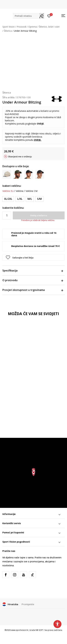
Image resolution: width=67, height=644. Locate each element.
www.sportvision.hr (20, 630)
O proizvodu (33, 280)
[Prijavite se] (49, 16)
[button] (29, 16)
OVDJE (40, 124)
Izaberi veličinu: (12, 186)
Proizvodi (21, 27)
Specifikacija (33, 270)
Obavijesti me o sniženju (20, 157)
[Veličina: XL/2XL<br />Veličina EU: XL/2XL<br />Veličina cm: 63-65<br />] (8, 199)
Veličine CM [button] (32, 191)
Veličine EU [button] (8, 191)
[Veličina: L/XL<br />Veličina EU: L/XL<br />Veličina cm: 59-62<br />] (20, 199)
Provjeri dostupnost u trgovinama (33, 290)
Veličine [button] (20, 191)
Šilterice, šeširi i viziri (49, 27)
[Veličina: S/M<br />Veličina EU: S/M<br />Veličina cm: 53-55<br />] (39, 199)
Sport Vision (9, 27)
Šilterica (8, 31)
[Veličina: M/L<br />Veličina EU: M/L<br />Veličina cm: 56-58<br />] (30, 199)
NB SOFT (40, 630)
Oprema (33, 27)
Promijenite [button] (28, 604)
